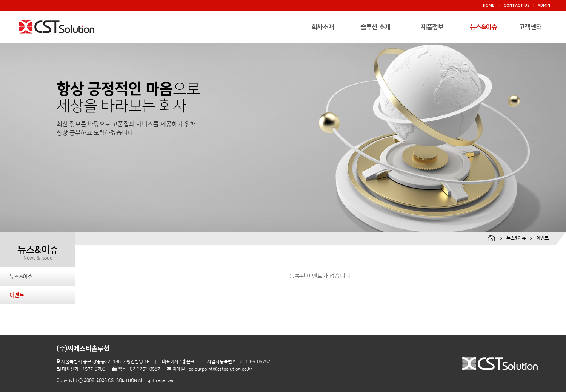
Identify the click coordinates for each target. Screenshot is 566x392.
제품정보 (432, 27)
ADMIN (544, 6)
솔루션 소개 (375, 27)
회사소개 (323, 27)
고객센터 (530, 27)
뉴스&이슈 (483, 27)
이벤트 (17, 295)
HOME (489, 6)
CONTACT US (517, 6)
